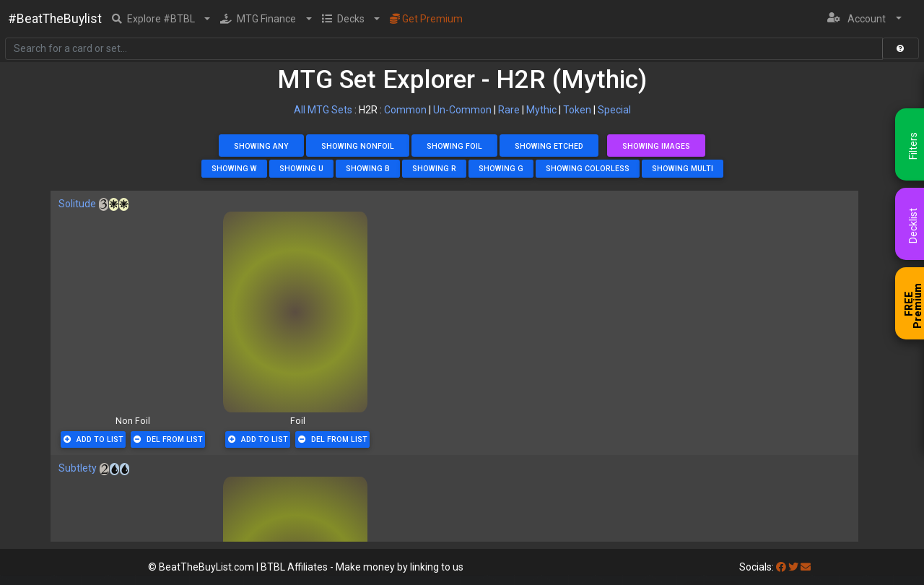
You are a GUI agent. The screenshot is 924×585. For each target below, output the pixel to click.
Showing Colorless (588, 169)
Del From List (168, 439)
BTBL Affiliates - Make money (362, 567)
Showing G (501, 169)
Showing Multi (683, 169)
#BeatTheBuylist (55, 19)
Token (577, 110)
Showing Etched (549, 146)
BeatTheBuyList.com (206, 567)
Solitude (77, 204)
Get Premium (426, 19)
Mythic (541, 110)
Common (405, 110)
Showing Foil (454, 146)
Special (614, 110)
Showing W (234, 169)
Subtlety (78, 468)
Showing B (368, 169)
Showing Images (656, 146)
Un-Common (462, 110)
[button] (161, 19)
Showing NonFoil (358, 146)
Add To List (93, 439)
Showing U (301, 169)
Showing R (434, 169)
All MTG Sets (323, 110)
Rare (509, 110)
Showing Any (261, 146)
